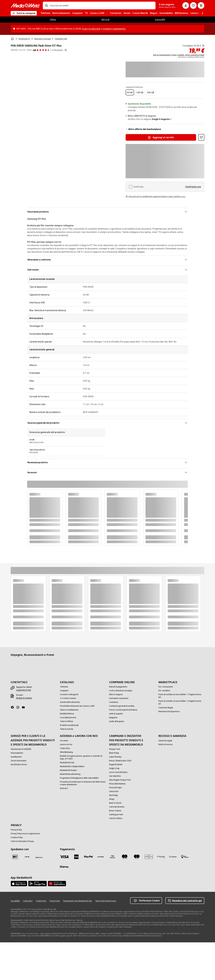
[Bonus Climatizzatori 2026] (120, 761)
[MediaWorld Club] (67, 763)
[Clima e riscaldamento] (69, 710)
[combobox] (102, 5)
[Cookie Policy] (41, 901)
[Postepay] (101, 857)
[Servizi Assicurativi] (19, 761)
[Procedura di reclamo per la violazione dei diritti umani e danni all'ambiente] (83, 783)
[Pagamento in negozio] (185, 857)
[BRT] (15, 857)
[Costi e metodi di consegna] (121, 691)
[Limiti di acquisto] (116, 714)
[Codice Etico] (65, 748)
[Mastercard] (125, 857)
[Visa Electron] (113, 857)
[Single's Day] (114, 768)
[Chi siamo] (64, 741)
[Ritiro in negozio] (116, 694)
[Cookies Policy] (17, 837)
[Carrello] (201, 5)
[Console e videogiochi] (69, 694)
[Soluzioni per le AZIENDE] (21, 749)
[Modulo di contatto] (24, 698)
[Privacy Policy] (16, 830)
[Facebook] (13, 707)
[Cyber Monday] (115, 757)
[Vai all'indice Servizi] (19, 764)
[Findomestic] (161, 857)
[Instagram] (19, 707)
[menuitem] (45, 13)
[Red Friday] (114, 795)
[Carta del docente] (117, 807)
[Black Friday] (114, 753)
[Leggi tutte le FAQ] (24, 690)
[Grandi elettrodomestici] (70, 702)
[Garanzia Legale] (165, 741)
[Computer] (64, 691)
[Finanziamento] (17, 753)
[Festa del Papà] (115, 788)
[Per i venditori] (164, 691)
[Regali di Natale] (116, 764)
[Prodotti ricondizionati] (69, 725)
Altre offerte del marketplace (143, 129)
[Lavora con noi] (66, 744)
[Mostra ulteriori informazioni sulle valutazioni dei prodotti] (66, 50)
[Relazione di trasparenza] (169, 711)
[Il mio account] (186, 5)
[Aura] (149, 857)
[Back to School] (115, 803)
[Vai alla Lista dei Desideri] (193, 5)
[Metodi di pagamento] (118, 687)
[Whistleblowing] (66, 752)
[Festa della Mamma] (117, 784)
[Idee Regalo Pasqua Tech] (120, 780)
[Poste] (39, 857)
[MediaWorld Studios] (68, 770)
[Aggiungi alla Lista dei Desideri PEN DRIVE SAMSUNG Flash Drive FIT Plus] (201, 137)
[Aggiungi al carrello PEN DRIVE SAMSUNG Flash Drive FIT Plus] (161, 137)
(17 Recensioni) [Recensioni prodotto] (57, 50)
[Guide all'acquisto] (117, 721)
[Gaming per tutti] (116, 814)
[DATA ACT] (64, 788)
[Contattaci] (114, 702)
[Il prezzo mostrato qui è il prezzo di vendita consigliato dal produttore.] (203, 46)
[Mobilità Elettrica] (67, 714)
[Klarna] (64, 867)
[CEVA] (27, 857)
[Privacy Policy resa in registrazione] (25, 834)
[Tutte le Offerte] (67, 721)
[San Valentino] (115, 776)
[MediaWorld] (25, 5)
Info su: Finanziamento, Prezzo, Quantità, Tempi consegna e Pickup (179, 55)
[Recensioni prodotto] (41, 50)
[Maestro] (137, 857)
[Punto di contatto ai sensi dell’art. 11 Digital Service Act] (181, 696)
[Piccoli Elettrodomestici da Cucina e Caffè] (77, 706)
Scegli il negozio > (162, 119)
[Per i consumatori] (166, 687)
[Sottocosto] (114, 791)
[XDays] (112, 799)
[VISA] (64, 857)
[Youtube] (24, 707)
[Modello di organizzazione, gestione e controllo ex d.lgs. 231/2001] (83, 757)
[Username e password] (119, 698)
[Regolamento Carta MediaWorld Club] (78, 901)
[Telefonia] (64, 687)
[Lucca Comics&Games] (118, 772)
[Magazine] (113, 717)
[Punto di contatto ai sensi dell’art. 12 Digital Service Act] (181, 702)
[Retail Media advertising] (70, 774)
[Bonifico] (173, 857)
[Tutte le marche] (67, 729)
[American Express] (76, 857)
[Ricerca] (46, 5)
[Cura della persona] (68, 717)
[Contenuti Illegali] (166, 708)
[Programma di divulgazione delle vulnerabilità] (79, 778)
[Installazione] (16, 757)
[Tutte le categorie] (24, 13)
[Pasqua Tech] (115, 749)
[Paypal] (88, 857)
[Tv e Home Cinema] (68, 698)
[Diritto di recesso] (166, 744)
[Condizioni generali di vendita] (122, 706)
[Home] (13, 39)
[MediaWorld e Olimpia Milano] (72, 766)
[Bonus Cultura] (115, 811)
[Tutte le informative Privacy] (22, 841)
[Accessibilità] (15, 901)
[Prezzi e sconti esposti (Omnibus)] (123, 710)
